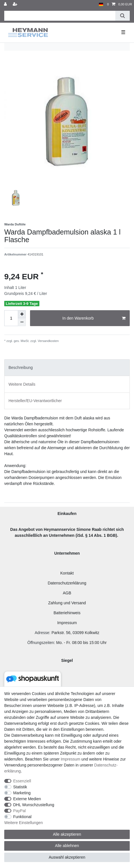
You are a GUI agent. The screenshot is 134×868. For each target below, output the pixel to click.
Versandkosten (48, 341)
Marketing (22, 793)
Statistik (20, 787)
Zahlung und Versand (67, 603)
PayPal (20, 811)
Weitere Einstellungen (24, 823)
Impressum (67, 623)
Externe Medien (27, 799)
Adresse (42, 633)
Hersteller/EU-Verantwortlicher (35, 401)
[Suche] (123, 16)
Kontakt (67, 573)
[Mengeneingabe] (11, 318)
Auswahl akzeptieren (67, 857)
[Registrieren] (16, 4)
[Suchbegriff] (60, 16)
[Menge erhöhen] (22, 314)
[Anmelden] (6, 4)
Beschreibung (21, 368)
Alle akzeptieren (67, 834)
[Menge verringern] (22, 322)
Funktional (23, 817)
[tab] (67, 368)
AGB (67, 593)
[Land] (101, 4)
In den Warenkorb (94, 318)
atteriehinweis (68, 613)
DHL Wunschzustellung (34, 805)
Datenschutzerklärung (67, 583)
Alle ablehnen (67, 846)
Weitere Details (22, 384)
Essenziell (22, 781)
